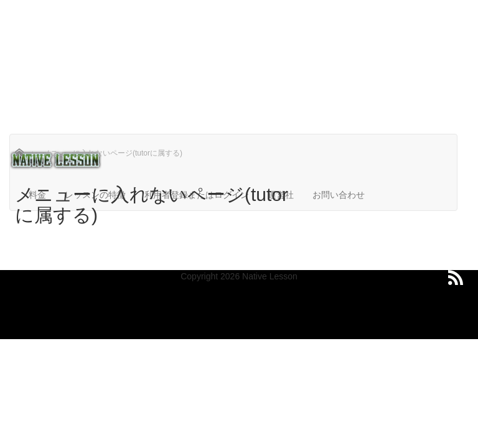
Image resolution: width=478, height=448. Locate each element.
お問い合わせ (339, 195)
